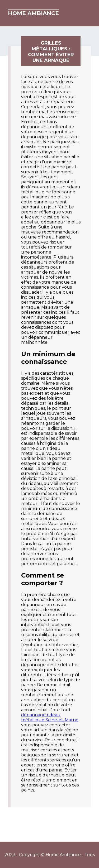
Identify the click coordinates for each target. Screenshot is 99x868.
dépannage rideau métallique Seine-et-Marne (50, 717)
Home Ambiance (33, 13)
